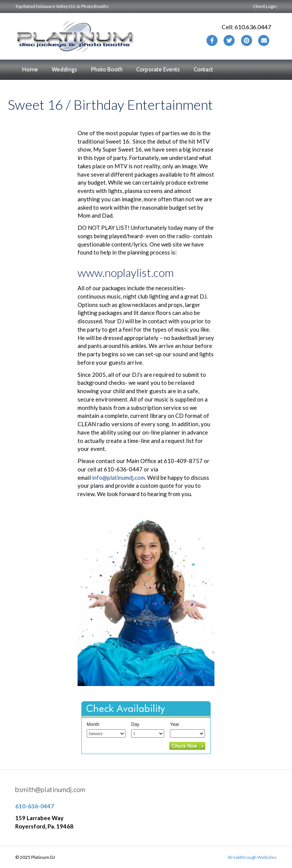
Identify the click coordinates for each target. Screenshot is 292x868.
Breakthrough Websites (252, 857)
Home (30, 70)
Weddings (64, 70)
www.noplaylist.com (126, 272)
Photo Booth (107, 70)
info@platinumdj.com (118, 477)
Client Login (265, 6)
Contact (203, 70)
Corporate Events (158, 70)
